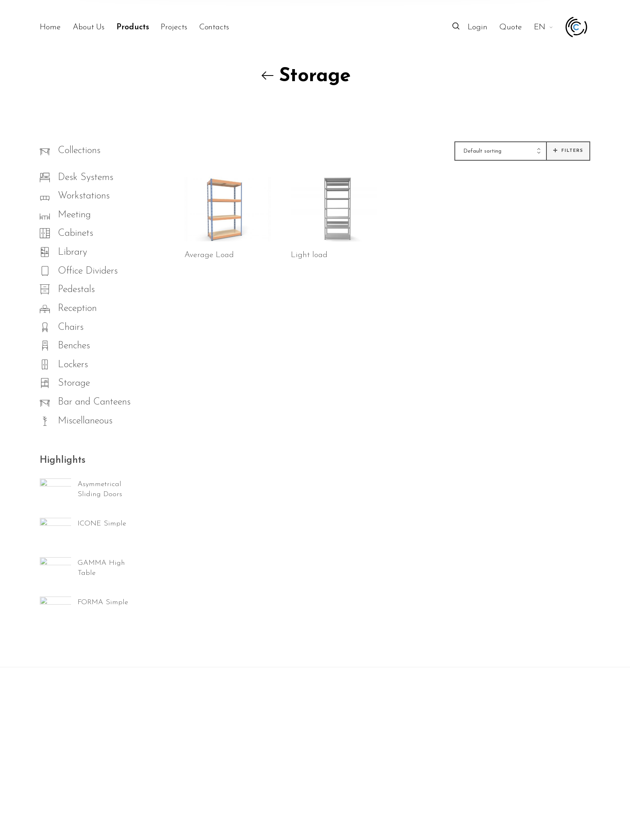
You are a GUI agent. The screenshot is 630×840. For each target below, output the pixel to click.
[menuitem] (56, 27)
